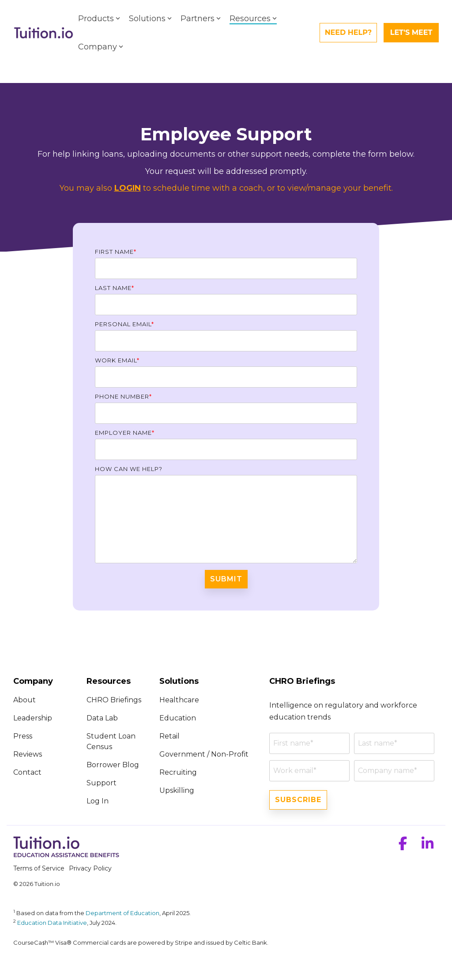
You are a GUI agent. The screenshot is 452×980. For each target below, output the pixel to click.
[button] (404, 846)
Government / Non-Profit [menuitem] (204, 754)
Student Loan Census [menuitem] (112, 741)
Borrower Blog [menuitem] (113, 765)
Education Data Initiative (52, 923)
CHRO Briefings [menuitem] (114, 700)
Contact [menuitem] (27, 772)
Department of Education (122, 913)
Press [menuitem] (23, 736)
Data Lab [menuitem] (102, 718)
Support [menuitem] (102, 783)
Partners (201, 19)
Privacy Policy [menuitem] (90, 868)
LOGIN (128, 188)
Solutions (150, 19)
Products (99, 19)
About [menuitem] (25, 700)
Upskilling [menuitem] (177, 790)
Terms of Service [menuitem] (39, 868)
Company (101, 47)
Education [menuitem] (178, 718)
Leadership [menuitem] (33, 718)
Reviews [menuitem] (28, 754)
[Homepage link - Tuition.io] (66, 854)
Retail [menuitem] (169, 736)
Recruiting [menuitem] (178, 772)
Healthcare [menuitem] (179, 700)
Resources (253, 19)
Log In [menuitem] (98, 801)
